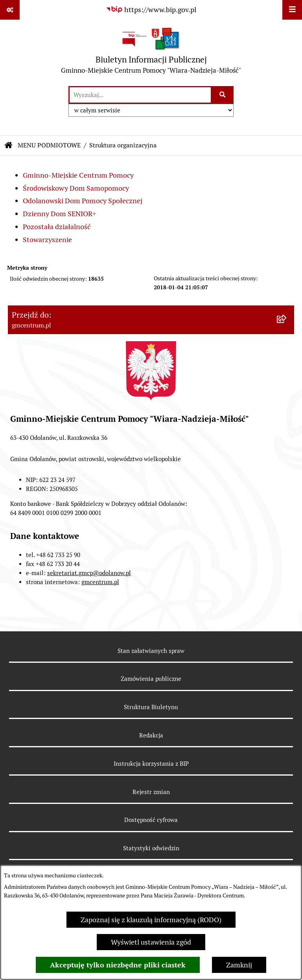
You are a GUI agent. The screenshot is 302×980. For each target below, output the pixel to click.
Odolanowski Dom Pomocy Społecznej (83, 201)
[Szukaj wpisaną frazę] (223, 95)
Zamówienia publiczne (151, 679)
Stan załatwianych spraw (151, 651)
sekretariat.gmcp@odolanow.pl (89, 573)
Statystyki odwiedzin (151, 848)
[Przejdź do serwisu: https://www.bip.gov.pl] (151, 10)
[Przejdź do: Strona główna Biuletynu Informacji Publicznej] (9, 145)
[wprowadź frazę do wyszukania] (140, 95)
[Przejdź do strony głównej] (151, 52)
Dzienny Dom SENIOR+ (60, 214)
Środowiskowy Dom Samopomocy (76, 188)
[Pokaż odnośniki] (10, 10)
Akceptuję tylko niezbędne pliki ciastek (118, 965)
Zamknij (239, 965)
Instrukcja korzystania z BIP (151, 764)
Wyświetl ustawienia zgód (151, 942)
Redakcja (151, 735)
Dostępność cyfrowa (151, 820)
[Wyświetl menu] (292, 10)
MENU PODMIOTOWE (49, 145)
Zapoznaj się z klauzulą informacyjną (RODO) (151, 920)
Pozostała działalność (57, 227)
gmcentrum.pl (100, 582)
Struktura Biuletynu (151, 707)
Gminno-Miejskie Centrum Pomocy (78, 175)
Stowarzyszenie (47, 240)
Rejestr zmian (151, 792)
